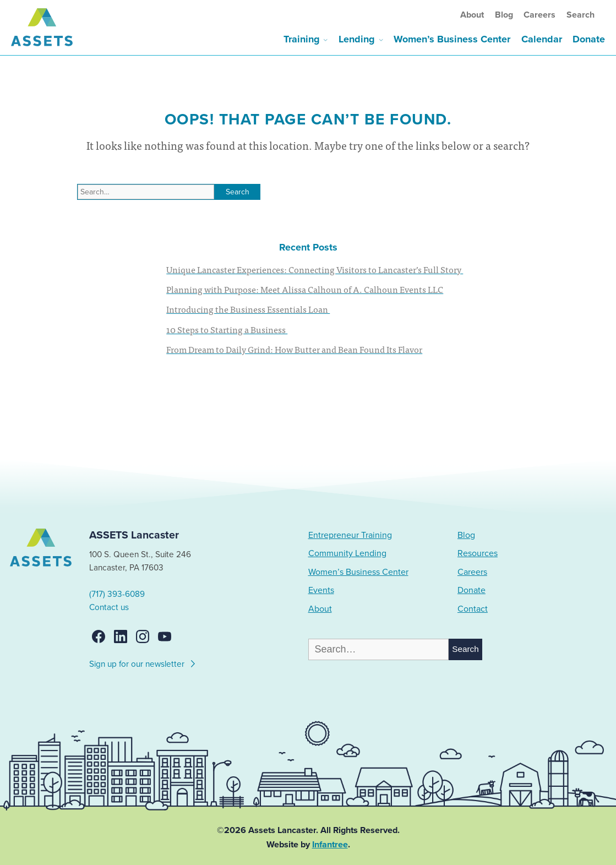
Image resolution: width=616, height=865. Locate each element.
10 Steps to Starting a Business (227, 329)
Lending (357, 39)
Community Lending (347, 553)
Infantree (330, 845)
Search (580, 15)
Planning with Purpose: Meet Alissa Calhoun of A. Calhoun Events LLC (305, 289)
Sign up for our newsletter (143, 662)
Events (321, 590)
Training (302, 39)
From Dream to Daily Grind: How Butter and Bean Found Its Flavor (294, 349)
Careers (539, 15)
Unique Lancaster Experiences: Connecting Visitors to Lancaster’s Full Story (315, 269)
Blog (504, 15)
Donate (589, 39)
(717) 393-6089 (117, 594)
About (472, 15)
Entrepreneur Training (350, 535)
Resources (478, 553)
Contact (473, 609)
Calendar (542, 39)
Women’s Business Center (452, 39)
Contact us (109, 607)
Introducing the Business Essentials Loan (248, 309)
